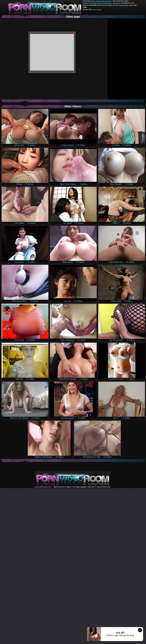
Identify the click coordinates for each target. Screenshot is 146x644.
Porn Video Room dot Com (101, 1)
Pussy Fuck (97, 9)
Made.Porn (117, 3)
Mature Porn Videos (105, 3)
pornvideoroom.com (43, 487)
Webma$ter (106, 487)
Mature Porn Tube (90, 3)
